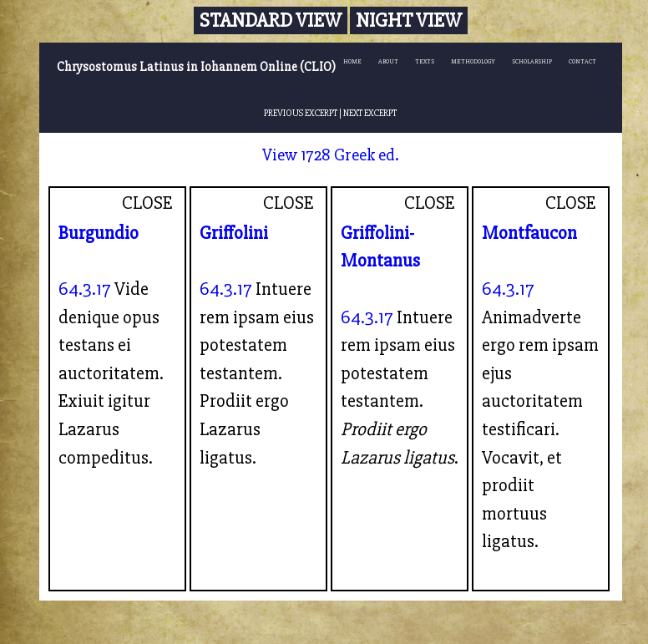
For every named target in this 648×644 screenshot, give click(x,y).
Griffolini (234, 233)
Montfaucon (529, 233)
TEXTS (425, 61)
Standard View (271, 20)
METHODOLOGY (473, 61)
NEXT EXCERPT (370, 113)
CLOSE (147, 203)
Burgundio (99, 233)
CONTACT (582, 61)
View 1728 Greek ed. (331, 155)
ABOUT (388, 61)
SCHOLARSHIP (532, 61)
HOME (352, 61)
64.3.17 (85, 289)
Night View (409, 20)
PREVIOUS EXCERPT (301, 113)
